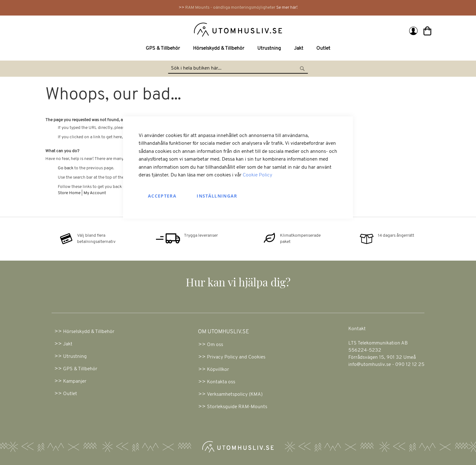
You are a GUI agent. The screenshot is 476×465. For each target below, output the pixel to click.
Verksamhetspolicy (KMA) (235, 394)
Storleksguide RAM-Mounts (237, 407)
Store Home (69, 193)
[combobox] (238, 69)
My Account (95, 193)
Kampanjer (75, 381)
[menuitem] (164, 49)
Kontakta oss (221, 382)
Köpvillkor (218, 370)
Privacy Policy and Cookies (236, 357)
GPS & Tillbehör (80, 369)
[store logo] (142, 29)
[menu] (238, 49)
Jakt (68, 344)
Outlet (70, 394)
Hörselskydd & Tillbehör (89, 332)
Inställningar (217, 196)
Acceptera (162, 196)
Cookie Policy (257, 175)
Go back (66, 168)
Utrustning (75, 357)
